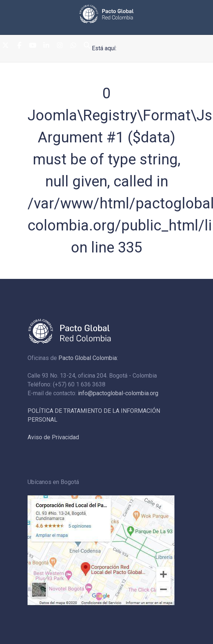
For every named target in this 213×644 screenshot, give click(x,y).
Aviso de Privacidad (53, 437)
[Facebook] (19, 46)
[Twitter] (6, 46)
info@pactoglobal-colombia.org (118, 393)
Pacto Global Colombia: (88, 358)
